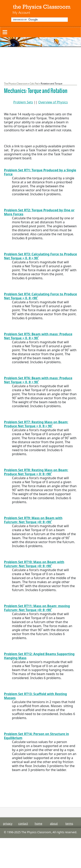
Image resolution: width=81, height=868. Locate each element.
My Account (21, 12)
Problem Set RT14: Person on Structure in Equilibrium (37, 736)
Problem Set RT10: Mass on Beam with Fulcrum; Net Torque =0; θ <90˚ (34, 564)
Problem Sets (23, 102)
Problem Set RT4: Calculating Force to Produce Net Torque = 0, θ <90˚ (40, 296)
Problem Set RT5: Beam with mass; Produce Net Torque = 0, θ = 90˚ (38, 336)
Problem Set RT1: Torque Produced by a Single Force (40, 172)
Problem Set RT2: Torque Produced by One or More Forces (39, 212)
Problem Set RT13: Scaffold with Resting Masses (35, 696)
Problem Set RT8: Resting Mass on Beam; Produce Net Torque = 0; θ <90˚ (36, 472)
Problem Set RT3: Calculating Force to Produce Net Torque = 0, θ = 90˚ (40, 256)
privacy (8, 824)
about (54, 824)
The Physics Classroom (16, 83)
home (39, 824)
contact (23, 824)
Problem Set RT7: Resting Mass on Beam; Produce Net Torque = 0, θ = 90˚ (36, 424)
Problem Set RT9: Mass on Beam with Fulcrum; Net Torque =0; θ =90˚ (33, 520)
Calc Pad (34, 83)
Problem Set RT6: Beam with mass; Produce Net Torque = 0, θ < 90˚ (38, 380)
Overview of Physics (53, 102)
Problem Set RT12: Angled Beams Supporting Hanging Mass (39, 656)
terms (69, 824)
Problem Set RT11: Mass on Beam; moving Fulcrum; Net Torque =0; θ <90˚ (37, 608)
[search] (39, 20)
